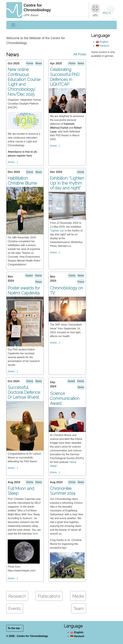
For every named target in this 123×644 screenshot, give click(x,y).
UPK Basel (31, 15)
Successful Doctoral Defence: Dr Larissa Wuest (24, 392)
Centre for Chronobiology (37, 8)
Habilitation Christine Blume (22, 181)
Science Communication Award (65, 398)
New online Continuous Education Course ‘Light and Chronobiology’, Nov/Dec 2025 (24, 82)
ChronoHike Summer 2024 (63, 491)
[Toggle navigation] (13, 25)
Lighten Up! (57, 231)
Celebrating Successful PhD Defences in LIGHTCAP (65, 77)
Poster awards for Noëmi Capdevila (24, 290)
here (35, 534)
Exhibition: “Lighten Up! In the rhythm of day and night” (67, 183)
